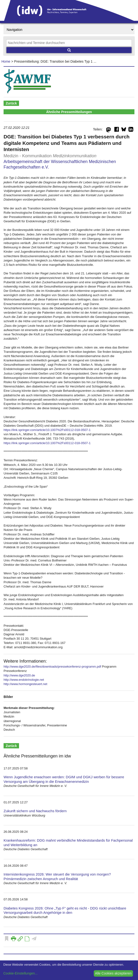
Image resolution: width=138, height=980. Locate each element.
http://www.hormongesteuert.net (25, 684)
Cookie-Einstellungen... (20, 973)
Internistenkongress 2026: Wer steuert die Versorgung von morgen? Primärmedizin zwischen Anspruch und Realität (57, 877)
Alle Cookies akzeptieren (113, 973)
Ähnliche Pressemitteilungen (69, 112)
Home (6, 61)
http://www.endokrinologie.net (24, 680)
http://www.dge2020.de (19, 675)
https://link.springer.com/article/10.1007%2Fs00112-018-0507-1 (47, 430)
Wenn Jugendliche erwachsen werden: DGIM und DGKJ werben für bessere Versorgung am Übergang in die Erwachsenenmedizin (64, 779)
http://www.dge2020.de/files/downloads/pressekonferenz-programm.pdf (52, 667)
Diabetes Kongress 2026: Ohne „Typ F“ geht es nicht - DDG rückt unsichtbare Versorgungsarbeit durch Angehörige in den (65, 910)
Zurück (11, 103)
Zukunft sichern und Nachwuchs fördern (35, 811)
